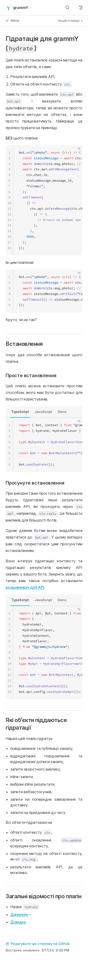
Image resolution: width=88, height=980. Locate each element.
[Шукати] (67, 8)
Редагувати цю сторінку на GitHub (38, 944)
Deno (62, 412)
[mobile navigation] (80, 8)
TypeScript (20, 412)
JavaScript (43, 412)
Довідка (18, 922)
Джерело (19, 915)
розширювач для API (25, 587)
